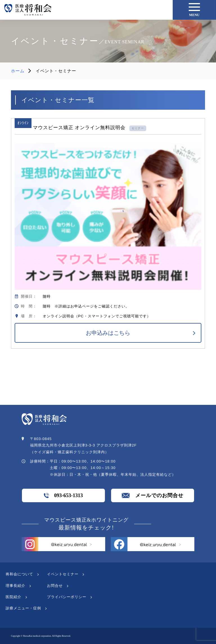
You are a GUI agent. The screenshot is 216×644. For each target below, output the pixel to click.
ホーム (18, 71)
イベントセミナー (63, 574)
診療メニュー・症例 (23, 608)
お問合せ (55, 586)
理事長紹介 (15, 586)
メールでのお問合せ (153, 495)
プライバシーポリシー (67, 597)
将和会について (19, 574)
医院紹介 (13, 597)
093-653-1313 (63, 495)
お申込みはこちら (108, 333)
